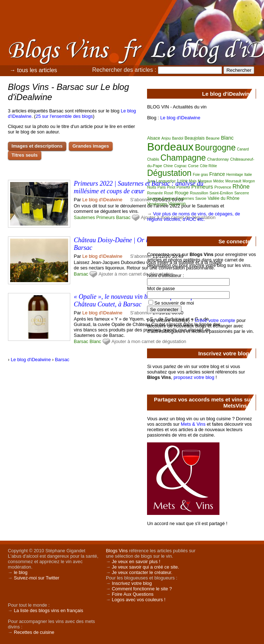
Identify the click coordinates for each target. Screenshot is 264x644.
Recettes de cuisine (34, 632)
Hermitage (235, 175)
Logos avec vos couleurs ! (139, 600)
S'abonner (141, 200)
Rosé (169, 193)
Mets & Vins (193, 424)
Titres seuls (25, 155)
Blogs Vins (117, 551)
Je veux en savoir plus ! (136, 562)
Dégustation (169, 173)
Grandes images (91, 146)
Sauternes (84, 217)
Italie (248, 175)
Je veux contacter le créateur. (142, 572)
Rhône (241, 187)
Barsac (123, 217)
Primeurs (106, 217)
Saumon (154, 199)
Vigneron (177, 204)
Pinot (171, 187)
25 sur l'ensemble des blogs (64, 116)
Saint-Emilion (221, 193)
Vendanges (157, 204)
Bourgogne (215, 148)
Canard (243, 149)
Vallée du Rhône (223, 198)
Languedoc (166, 181)
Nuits (152, 187)
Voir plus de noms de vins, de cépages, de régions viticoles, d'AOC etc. (194, 216)
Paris (162, 187)
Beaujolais (195, 138)
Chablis (153, 159)
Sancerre (242, 193)
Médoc (219, 181)
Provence (223, 187)
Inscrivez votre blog (132, 583)
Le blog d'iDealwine (102, 200)
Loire (182, 181)
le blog (21, 572)
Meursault (233, 181)
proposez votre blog (194, 377)
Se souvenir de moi (174, 303)
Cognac (180, 166)
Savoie (201, 199)
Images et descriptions (37, 146)
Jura (151, 181)
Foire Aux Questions (133, 594)
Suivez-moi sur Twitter (37, 578)
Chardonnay (218, 159)
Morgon (249, 181)
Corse (193, 166)
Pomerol (183, 187)
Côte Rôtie (208, 166)
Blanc (95, 341)
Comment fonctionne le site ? (142, 589)
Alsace (154, 138)
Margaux (205, 181)
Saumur (168, 199)
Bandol (178, 138)
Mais (193, 181)
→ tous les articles (33, 70)
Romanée (155, 193)
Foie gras (200, 175)
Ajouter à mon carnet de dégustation (136, 274)
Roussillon (199, 193)
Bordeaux (170, 147)
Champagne (183, 158)
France (217, 174)
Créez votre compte (215, 320)
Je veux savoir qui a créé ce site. (146, 567)
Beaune (213, 138)
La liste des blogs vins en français (48, 610)
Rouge (181, 193)
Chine (168, 166)
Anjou (166, 138)
